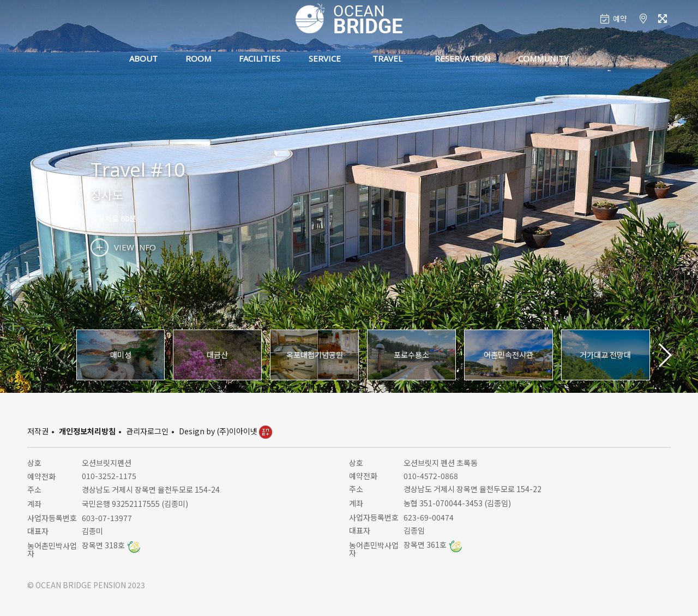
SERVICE (325, 58)
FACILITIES (260, 58)
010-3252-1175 (109, 476)
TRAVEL (387, 58)
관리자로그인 (147, 431)
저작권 (38, 431)
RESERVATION (462, 58)
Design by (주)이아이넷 (225, 431)
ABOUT (143, 58)
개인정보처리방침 (87, 431)
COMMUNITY (543, 58)
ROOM (198, 58)
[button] (664, 355)
